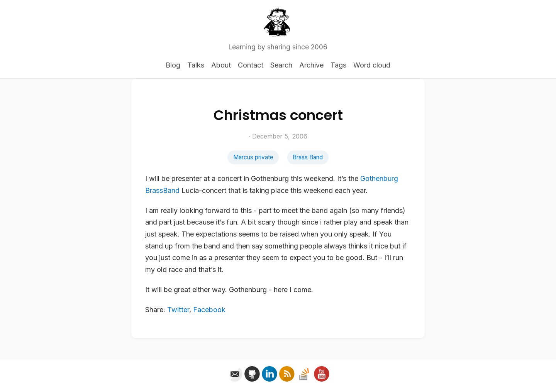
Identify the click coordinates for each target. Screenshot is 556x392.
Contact (251, 65)
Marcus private (253, 157)
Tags (338, 65)
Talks (196, 65)
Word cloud (372, 65)
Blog (173, 65)
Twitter (178, 310)
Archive (311, 65)
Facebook (209, 310)
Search (281, 65)
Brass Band (308, 157)
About (221, 65)
